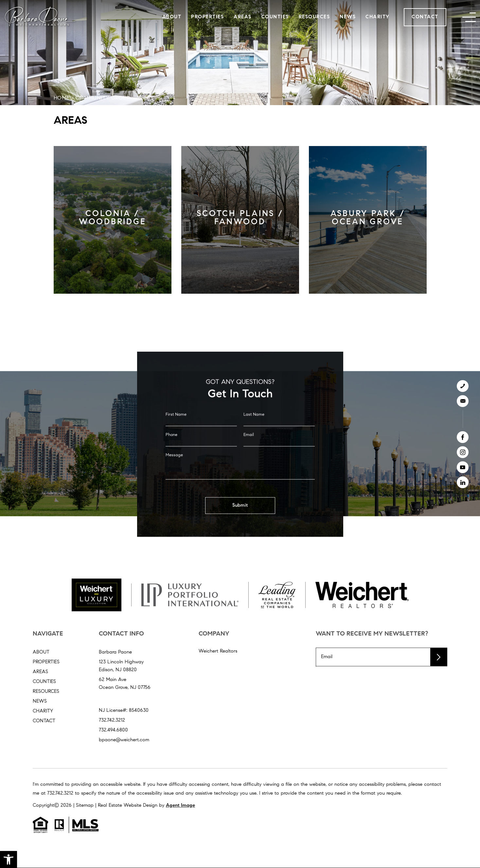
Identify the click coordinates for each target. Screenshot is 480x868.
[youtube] (463, 467)
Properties (207, 17)
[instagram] (463, 452)
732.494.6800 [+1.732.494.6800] (113, 730)
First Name (176, 426)
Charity (378, 17)
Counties (275, 17)
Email (249, 446)
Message (174, 466)
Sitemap (85, 806)
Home (62, 98)
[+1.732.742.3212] (463, 386)
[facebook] (463, 437)
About (172, 17)
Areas (243, 17)
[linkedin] (463, 482)
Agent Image (180, 806)
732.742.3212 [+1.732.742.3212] (112, 720)
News (348, 17)
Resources (314, 17)
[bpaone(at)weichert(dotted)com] (463, 401)
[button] (9, 859)
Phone (171, 446)
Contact (425, 17)
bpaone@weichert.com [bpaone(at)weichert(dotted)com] (124, 740)
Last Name (254, 426)
